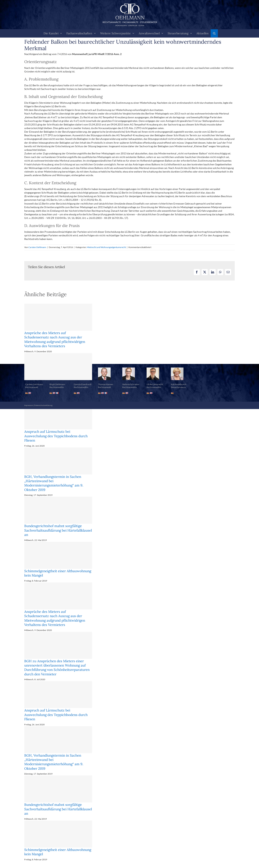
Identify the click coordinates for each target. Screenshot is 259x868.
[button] (214, 33)
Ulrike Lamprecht (155, 384)
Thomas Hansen (106, 384)
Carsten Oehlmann (37, 247)
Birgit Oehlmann (57, 384)
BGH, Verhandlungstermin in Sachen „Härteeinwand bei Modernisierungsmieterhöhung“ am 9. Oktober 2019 (54, 483)
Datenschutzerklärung (43, 405)
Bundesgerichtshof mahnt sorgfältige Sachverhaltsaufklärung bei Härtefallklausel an (58, 530)
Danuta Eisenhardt (83, 384)
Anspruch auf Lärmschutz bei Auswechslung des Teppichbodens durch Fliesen (56, 436)
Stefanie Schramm (131, 384)
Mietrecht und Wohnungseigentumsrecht (106, 247)
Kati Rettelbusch (179, 384)
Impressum (29, 405)
